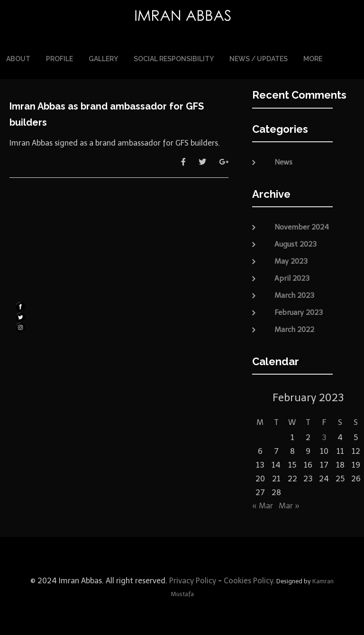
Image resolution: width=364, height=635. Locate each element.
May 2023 (291, 259)
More (313, 58)
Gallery (103, 58)
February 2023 (299, 310)
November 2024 (302, 225)
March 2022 (294, 327)
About (18, 58)
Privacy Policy (192, 578)
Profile (59, 58)
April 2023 (292, 276)
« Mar (263, 503)
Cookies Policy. (249, 578)
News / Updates (259, 58)
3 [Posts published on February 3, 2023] (324, 436)
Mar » (289, 503)
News (283, 160)
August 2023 (296, 242)
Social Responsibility (174, 58)
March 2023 (294, 293)
